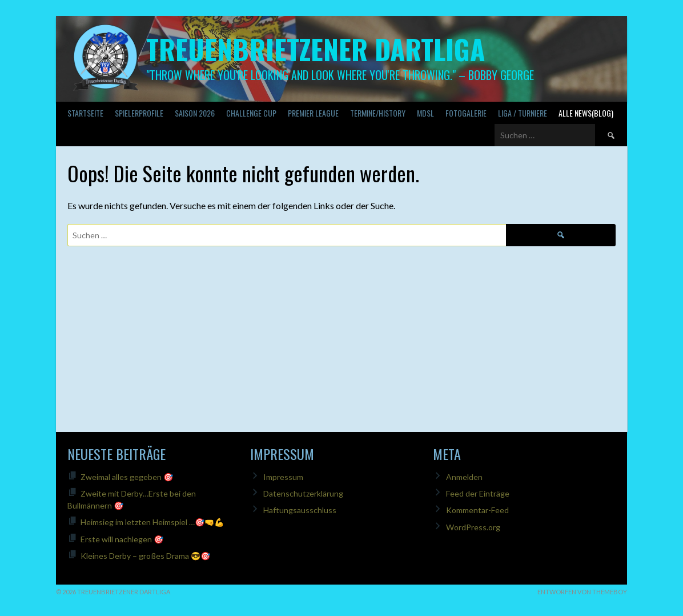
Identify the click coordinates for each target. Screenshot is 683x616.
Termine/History (378, 113)
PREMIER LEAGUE (313, 113)
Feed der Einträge (478, 493)
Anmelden (464, 477)
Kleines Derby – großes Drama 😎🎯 (145, 556)
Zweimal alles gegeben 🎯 (127, 477)
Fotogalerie (466, 113)
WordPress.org (473, 527)
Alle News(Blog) (586, 113)
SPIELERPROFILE (139, 113)
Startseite (85, 113)
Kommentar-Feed (477, 510)
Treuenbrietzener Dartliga (316, 49)
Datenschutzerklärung (303, 493)
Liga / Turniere (523, 113)
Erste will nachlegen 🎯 (122, 539)
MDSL (425, 113)
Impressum (283, 477)
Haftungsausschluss (300, 510)
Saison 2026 (195, 113)
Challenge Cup (251, 113)
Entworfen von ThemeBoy (582, 592)
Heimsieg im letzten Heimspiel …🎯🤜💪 (152, 522)
